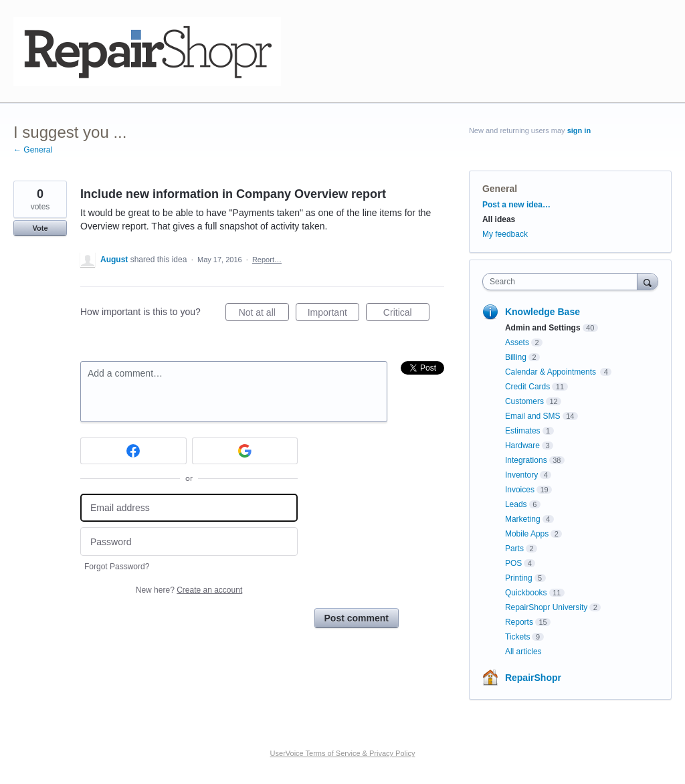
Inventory (521, 475)
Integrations (526, 460)
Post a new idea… (516, 205)
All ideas (499, 219)
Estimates (523, 431)
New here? (189, 590)
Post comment (357, 618)
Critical (406, 314)
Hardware (522, 446)
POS (513, 563)
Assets (517, 342)
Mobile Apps (527, 534)
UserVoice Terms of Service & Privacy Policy (343, 753)
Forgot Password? (117, 567)
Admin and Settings (543, 328)
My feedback (505, 234)
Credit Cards (527, 387)
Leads (516, 504)
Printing (519, 578)
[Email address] (189, 508)
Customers (524, 401)
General (500, 189)
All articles (523, 652)
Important (333, 314)
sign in (579, 130)
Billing (516, 357)
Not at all (264, 314)
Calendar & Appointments (552, 372)
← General (33, 150)
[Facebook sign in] (133, 451)
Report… (267, 260)
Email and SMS (533, 416)
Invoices (520, 490)
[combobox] (563, 282)
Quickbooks (526, 593)
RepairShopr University (546, 607)
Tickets (518, 637)
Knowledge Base (543, 312)
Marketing (523, 519)
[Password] (189, 542)
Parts (514, 549)
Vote (40, 228)
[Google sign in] (245, 451)
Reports (519, 622)
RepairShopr (533, 678)
